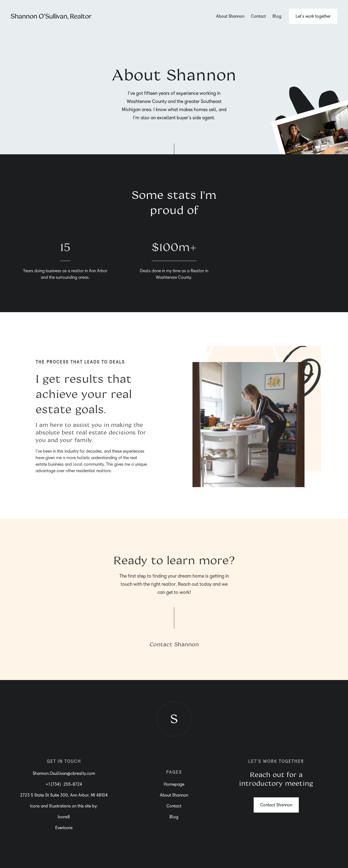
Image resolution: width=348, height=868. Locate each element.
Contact (258, 16)
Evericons (64, 828)
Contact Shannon (174, 645)
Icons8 (64, 817)
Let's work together (313, 16)
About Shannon (230, 16)
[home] (51, 16)
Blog (277, 16)
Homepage (174, 784)
